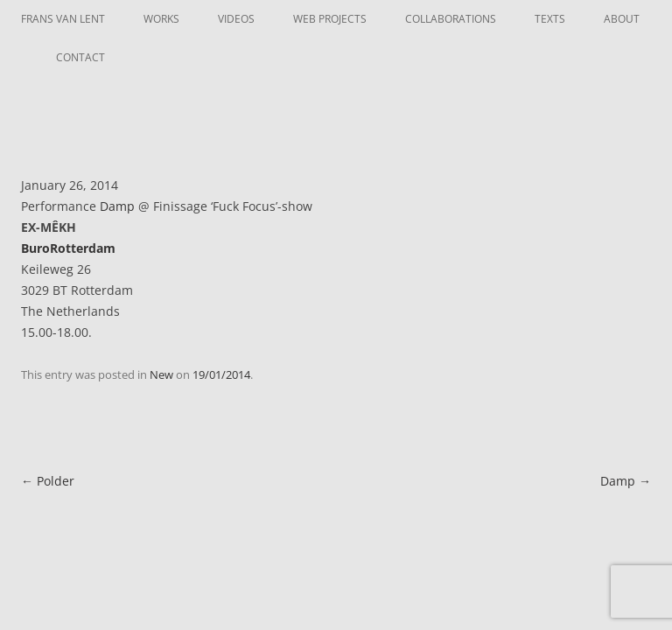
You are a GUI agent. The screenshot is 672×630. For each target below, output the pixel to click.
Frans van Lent (63, 19)
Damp (117, 206)
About (622, 19)
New (161, 374)
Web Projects (330, 19)
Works (161, 19)
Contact (80, 57)
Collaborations (451, 19)
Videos (236, 19)
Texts (550, 19)
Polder (48, 481)
